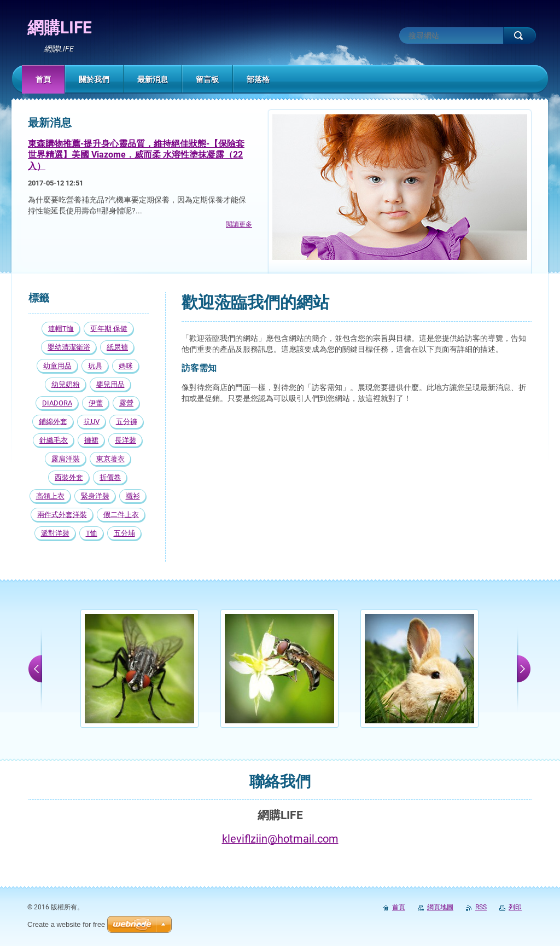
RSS (481, 907)
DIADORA (57, 403)
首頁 (399, 907)
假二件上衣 (121, 515)
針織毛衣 (54, 440)
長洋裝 (126, 440)
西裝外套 (69, 477)
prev (35, 669)
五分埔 (124, 533)
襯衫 (133, 496)
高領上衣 (50, 496)
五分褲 (127, 422)
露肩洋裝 (66, 459)
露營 (126, 403)
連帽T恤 (61, 329)
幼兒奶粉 (66, 384)
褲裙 (91, 440)
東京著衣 (110, 459)
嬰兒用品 (110, 384)
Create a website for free (66, 924)
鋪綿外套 (53, 422)
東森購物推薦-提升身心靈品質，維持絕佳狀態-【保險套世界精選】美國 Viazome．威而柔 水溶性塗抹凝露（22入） (136, 155)
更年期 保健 (109, 329)
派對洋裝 (55, 533)
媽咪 (126, 366)
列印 (515, 907)
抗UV (92, 422)
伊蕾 (96, 403)
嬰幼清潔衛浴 (69, 347)
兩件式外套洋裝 (62, 515)
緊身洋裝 (95, 496)
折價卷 (110, 477)
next (524, 669)
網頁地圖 (440, 907)
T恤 (92, 533)
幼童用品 (57, 366)
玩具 (95, 366)
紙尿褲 (117, 347)
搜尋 (520, 36)
